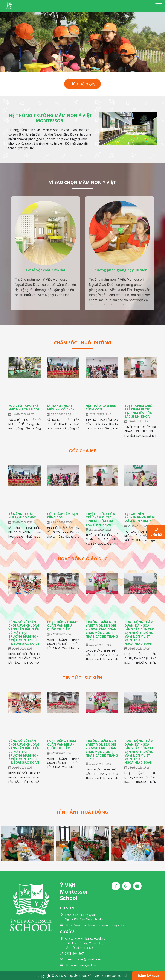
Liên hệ (156, 532)
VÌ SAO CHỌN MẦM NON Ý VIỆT (82, 182)
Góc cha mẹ (83, 451)
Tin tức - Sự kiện (83, 678)
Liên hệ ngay (82, 84)
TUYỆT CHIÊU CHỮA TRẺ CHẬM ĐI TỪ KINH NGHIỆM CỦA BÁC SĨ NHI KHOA (139, 411)
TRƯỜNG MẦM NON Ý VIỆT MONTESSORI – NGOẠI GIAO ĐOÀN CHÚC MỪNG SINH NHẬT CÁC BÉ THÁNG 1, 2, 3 (102, 631)
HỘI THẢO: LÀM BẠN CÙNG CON (101, 407)
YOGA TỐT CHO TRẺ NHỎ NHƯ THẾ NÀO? (24, 407)
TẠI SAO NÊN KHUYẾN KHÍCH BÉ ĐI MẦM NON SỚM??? (140, 517)
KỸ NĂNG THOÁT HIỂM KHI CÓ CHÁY (61, 407)
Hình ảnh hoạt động (82, 812)
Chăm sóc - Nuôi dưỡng (83, 343)
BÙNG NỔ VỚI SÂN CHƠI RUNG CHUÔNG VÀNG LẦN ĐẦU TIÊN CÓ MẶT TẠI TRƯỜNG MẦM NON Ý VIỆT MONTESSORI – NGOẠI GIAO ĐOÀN (24, 633)
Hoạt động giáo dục (82, 559)
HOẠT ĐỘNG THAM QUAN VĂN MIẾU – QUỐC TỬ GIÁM (61, 625)
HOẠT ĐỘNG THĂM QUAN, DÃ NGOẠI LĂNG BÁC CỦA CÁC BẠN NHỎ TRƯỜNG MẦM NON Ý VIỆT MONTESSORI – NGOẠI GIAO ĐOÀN (139, 633)
